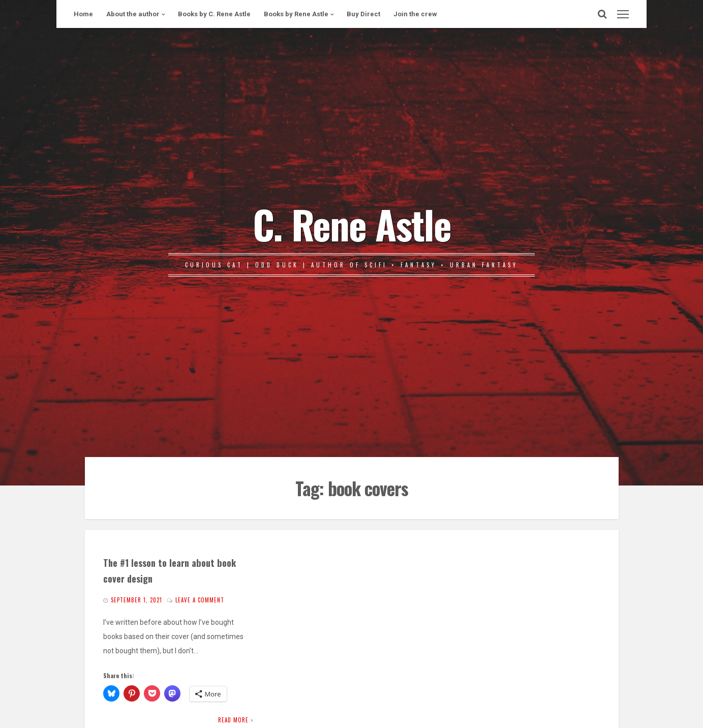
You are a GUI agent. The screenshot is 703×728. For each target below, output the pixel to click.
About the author (133, 14)
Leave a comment (200, 600)
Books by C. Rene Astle (214, 14)
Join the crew (415, 14)
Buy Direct (363, 14)
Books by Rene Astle (296, 14)
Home (83, 14)
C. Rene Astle (352, 224)
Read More (233, 720)
